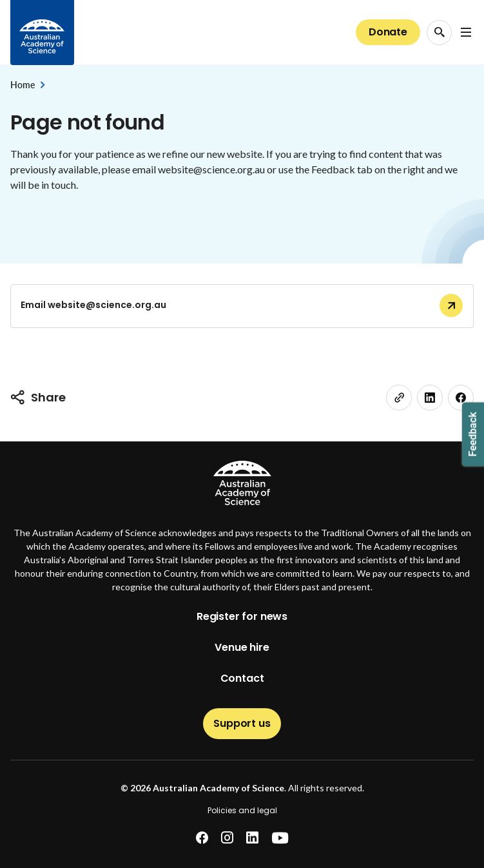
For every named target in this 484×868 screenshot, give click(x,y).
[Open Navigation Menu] (466, 32)
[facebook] (202, 838)
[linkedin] (430, 398)
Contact (242, 678)
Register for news (242, 616)
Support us (242, 723)
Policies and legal (242, 810)
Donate (388, 32)
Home (22, 85)
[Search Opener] (439, 33)
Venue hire (242, 647)
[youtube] (280, 838)
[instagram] (227, 838)
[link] (399, 398)
